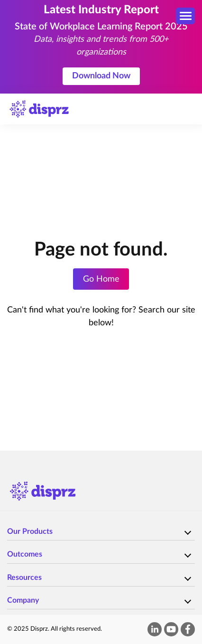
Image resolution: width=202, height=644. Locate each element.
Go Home (101, 279)
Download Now (101, 76)
